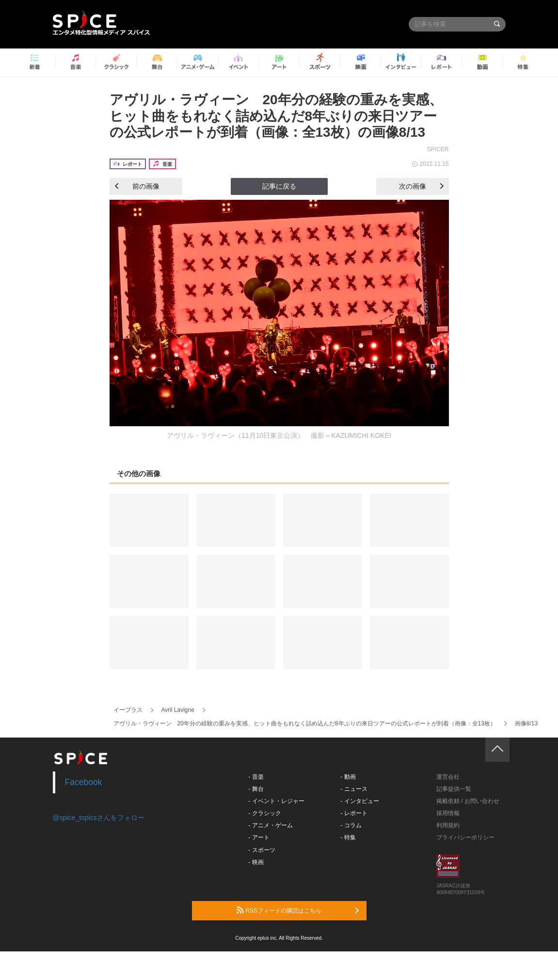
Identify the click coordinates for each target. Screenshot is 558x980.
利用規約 (448, 825)
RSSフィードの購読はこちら (298, 910)
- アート (259, 837)
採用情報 (448, 813)
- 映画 (256, 862)
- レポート (354, 813)
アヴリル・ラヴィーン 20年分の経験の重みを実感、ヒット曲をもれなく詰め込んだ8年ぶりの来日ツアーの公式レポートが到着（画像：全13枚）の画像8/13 (276, 116)
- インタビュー (359, 801)
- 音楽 (256, 777)
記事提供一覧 (454, 789)
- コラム (351, 825)
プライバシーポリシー (465, 837)
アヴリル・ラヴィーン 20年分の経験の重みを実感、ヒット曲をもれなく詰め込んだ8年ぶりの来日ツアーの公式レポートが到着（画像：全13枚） (305, 723)
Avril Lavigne (177, 710)
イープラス (128, 710)
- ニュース (354, 789)
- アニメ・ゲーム (270, 825)
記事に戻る (279, 186)
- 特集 (348, 837)
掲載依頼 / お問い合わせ (468, 801)
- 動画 (348, 777)
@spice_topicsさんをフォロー (99, 818)
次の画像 (421, 186)
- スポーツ (262, 850)
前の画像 (137, 186)
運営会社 (448, 777)
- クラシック (264, 813)
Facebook (84, 782)
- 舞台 (256, 789)
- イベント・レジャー (276, 801)
